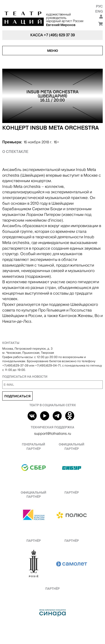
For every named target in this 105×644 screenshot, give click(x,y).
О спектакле (15, 152)
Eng (99, 11)
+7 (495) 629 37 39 (59, 35)
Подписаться (17, 396)
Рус (99, 6)
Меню (53, 51)
